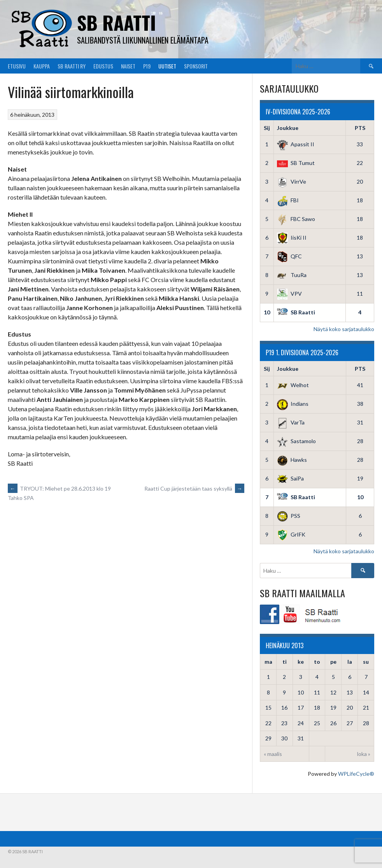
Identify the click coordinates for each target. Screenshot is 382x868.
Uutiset (167, 66)
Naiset (128, 66)
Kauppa (42, 66)
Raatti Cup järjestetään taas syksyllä (194, 488)
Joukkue (288, 128)
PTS (360, 128)
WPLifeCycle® (356, 774)
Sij (267, 128)
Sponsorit (196, 66)
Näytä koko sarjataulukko (344, 329)
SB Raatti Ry (72, 66)
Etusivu (17, 66)
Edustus (103, 66)
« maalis (273, 754)
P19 (147, 66)
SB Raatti (117, 22)
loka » (364, 754)
